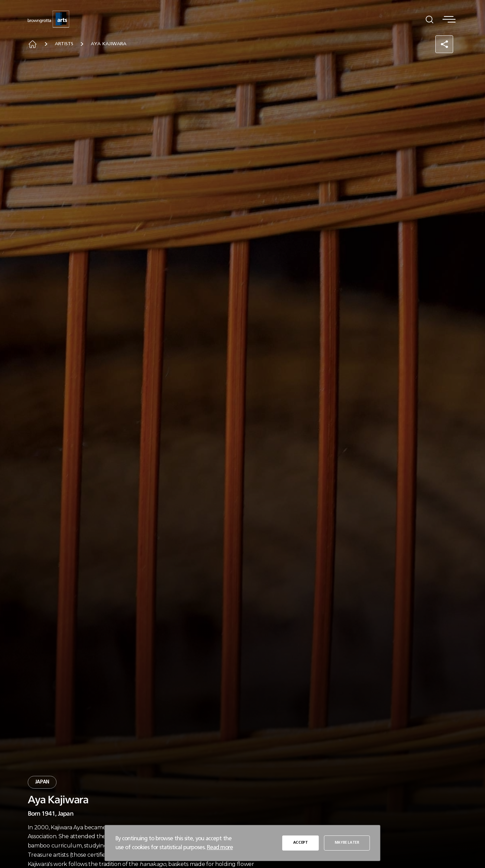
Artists (64, 44)
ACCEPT (301, 842)
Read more (220, 847)
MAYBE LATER (347, 842)
